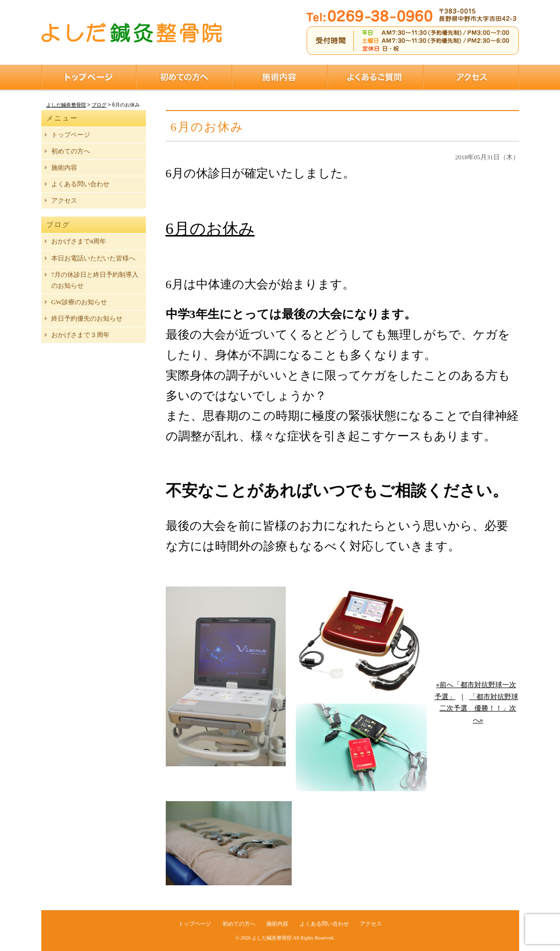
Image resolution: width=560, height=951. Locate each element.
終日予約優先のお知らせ (87, 318)
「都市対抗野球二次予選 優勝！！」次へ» (479, 709)
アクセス (471, 77)
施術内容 (280, 77)
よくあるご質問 (375, 77)
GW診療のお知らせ (79, 302)
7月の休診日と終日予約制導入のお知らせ (95, 280)
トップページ (89, 77)
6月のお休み (210, 229)
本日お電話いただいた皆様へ (93, 258)
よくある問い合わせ (80, 184)
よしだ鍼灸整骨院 (272, 938)
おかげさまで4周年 (79, 241)
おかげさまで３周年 (80, 335)
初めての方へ (184, 77)
